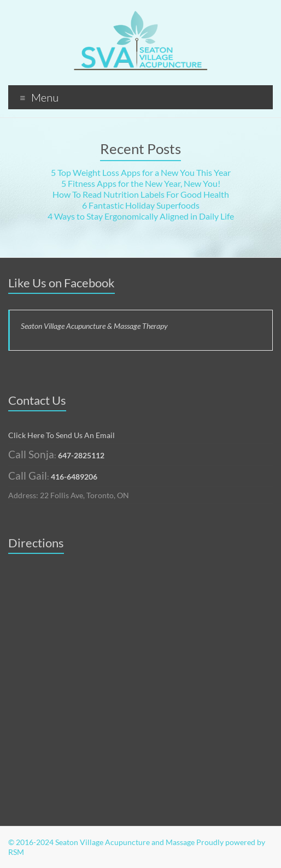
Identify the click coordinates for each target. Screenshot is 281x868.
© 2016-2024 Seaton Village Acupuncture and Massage (101, 842)
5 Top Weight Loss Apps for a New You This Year (141, 172)
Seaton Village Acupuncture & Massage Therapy (94, 326)
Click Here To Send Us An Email (62, 435)
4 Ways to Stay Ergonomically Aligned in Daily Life (141, 216)
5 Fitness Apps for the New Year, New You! (141, 183)
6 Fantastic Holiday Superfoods (141, 205)
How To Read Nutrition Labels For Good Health (141, 194)
